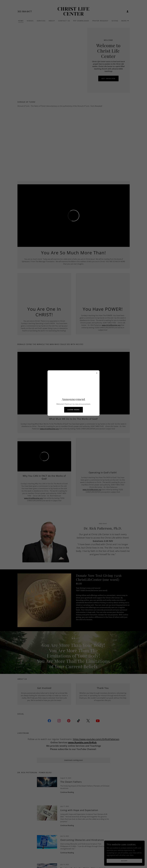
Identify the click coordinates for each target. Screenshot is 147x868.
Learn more (73, 410)
